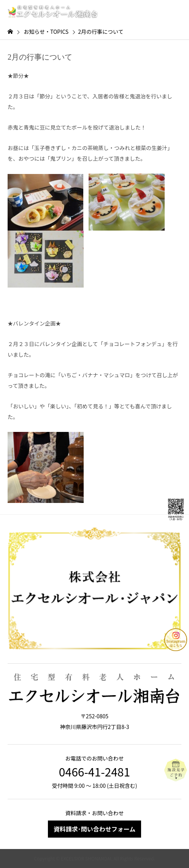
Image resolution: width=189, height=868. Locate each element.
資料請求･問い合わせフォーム (95, 829)
